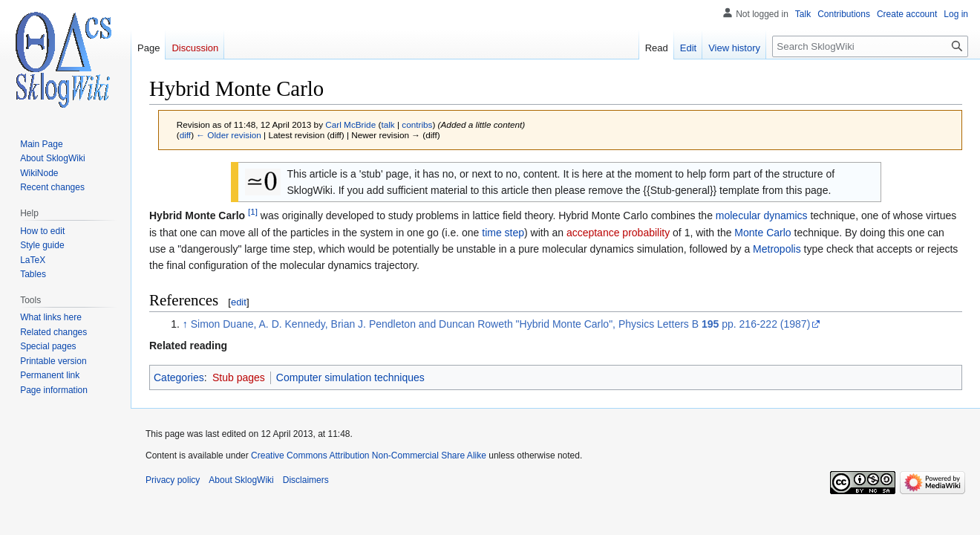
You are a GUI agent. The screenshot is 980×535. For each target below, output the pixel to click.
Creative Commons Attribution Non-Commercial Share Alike (369, 455)
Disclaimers (306, 480)
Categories (179, 377)
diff (185, 135)
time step (503, 233)
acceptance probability (618, 233)
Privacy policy (173, 480)
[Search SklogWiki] (870, 46)
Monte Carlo (762, 233)
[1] (253, 212)
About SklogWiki (241, 480)
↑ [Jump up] (185, 324)
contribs (417, 124)
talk (388, 124)
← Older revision (229, 135)
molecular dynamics (762, 215)
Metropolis (777, 249)
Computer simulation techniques (350, 377)
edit (239, 302)
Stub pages (239, 377)
